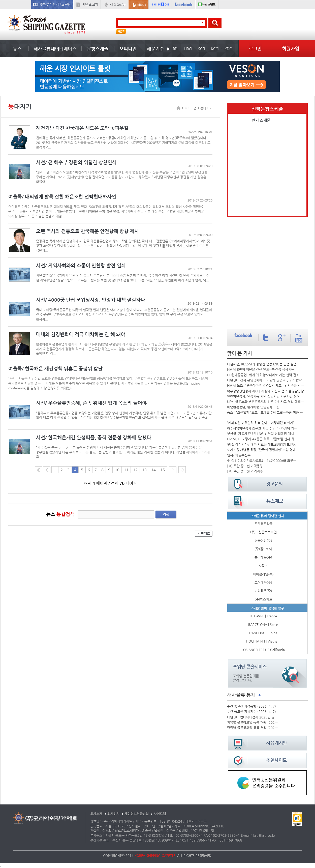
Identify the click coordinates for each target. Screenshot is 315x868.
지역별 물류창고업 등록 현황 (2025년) (253, 722)
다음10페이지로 (182, 470)
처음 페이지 (38, 470)
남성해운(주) (263, 591)
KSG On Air (118, 5)
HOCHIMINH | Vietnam (263, 641)
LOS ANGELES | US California (263, 650)
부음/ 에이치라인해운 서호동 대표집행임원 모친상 (261, 444)
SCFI (201, 49)
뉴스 (17, 49)
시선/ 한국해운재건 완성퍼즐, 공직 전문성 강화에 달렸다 (94, 437)
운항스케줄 (98, 49)
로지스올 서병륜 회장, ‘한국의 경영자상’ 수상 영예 (261, 450)
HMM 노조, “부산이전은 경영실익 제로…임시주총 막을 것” (266, 385)
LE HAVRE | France (263, 616)
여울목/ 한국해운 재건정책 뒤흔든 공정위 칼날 (55, 369)
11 (126, 470)
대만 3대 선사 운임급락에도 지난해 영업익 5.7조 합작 (264, 380)
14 (153, 470)
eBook (142, 5)
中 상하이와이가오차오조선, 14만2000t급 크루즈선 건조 (263, 461)
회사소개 (96, 814)
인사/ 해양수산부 (239, 455)
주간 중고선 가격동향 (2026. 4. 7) (251, 706)
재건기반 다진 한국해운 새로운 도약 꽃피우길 (82, 128)
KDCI (228, 49)
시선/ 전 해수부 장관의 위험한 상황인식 (76, 162)
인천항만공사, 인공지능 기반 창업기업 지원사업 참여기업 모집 (266, 396)
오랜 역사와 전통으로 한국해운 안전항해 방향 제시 (87, 231)
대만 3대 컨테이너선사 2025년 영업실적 (253, 717)
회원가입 (291, 49)
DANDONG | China (263, 633)
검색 (166, 515)
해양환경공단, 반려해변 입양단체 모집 (253, 407)
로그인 (255, 49)
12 (135, 470)
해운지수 (155, 49)
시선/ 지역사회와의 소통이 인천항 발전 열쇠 (81, 265)
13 (144, 470)
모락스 (263, 566)
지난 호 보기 (90, 5)
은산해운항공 (263, 524)
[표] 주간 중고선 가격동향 (245, 466)
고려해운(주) (263, 582)
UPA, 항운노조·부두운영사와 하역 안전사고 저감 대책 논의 (266, 402)
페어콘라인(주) (263, 574)
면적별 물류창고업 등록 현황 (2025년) (253, 728)
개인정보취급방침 (137, 814)
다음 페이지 (173, 470)
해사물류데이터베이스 (55, 49)
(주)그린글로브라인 (263, 532)
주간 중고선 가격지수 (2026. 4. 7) (251, 712)
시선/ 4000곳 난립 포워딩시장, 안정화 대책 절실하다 (91, 300)
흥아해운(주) (263, 557)
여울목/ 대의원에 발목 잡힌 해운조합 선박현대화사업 (62, 197)
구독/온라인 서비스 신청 (55, 5)
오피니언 (128, 49)
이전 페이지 (47, 470)
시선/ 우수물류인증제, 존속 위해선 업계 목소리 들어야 (91, 403)
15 (163, 470)
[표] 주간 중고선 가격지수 (245, 471)
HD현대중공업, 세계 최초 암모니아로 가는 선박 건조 (263, 375)
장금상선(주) (263, 541)
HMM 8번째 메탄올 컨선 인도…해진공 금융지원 (261, 369)
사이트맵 (160, 814)
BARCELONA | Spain (263, 625)
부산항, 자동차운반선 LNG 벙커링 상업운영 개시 (260, 434)
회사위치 (113, 814)
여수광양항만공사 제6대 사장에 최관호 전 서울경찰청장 (265, 391)
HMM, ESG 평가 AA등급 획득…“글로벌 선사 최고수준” (263, 439)
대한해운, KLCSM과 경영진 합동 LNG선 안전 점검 (262, 364)
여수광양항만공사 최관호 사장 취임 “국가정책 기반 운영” (263, 428)
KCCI (215, 49)
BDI (176, 49)
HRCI (188, 49)
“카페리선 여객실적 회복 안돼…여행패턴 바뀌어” (261, 423)
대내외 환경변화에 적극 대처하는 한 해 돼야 (81, 334)
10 (117, 470)
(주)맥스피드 (263, 599)
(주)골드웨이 (263, 549)
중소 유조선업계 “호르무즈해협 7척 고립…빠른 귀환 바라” (266, 412)
